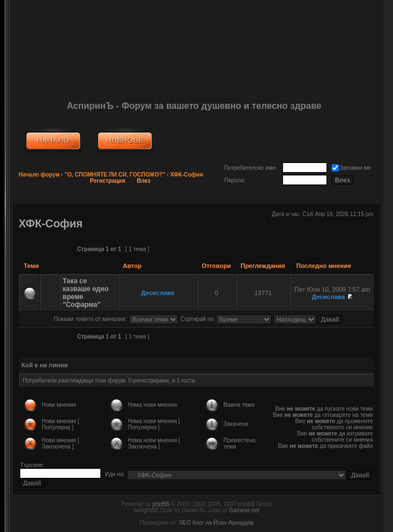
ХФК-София (187, 175)
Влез (144, 181)
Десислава (158, 293)
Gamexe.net (244, 510)
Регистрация (108, 181)
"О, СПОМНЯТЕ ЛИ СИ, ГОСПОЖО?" (114, 175)
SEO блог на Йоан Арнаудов (216, 523)
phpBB (161, 504)
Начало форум (39, 175)
